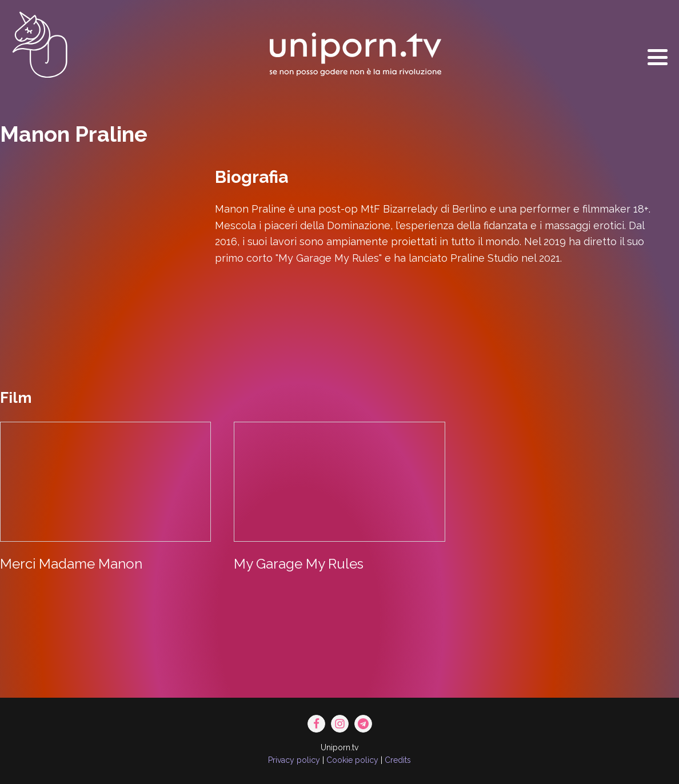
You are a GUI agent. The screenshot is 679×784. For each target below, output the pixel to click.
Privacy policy (294, 760)
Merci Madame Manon (71, 564)
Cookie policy (352, 760)
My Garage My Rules (299, 564)
